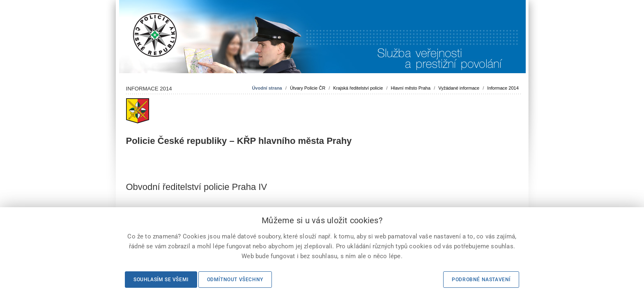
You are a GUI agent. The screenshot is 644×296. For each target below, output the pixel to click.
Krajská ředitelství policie (358, 88)
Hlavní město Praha (411, 88)
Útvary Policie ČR (308, 88)
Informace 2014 (503, 88)
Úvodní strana (267, 88)
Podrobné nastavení (481, 280)
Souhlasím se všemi (161, 280)
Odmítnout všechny (235, 280)
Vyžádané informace (459, 88)
